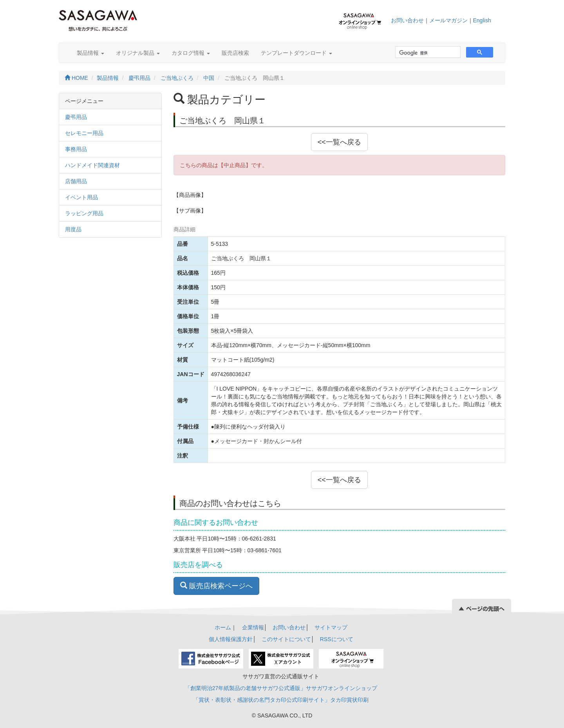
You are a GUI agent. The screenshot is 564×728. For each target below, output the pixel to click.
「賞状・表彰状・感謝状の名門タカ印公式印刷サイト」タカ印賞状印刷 (281, 700)
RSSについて (337, 639)
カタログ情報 (191, 53)
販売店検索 (235, 53)
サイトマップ (331, 627)
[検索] (427, 53)
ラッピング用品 (84, 213)
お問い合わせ (407, 20)
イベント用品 (81, 197)
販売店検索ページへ (216, 586)
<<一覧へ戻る (339, 142)
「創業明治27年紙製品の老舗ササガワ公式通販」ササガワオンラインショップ (281, 688)
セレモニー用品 (84, 133)
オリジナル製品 (138, 53)
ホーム (223, 627)
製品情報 (90, 53)
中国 (209, 78)
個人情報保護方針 (231, 639)
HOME (76, 78)
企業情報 (253, 627)
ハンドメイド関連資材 (92, 165)
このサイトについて (286, 639)
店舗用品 (76, 181)
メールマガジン (448, 20)
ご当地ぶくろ (177, 78)
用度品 (73, 229)
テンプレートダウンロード (296, 53)
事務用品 (76, 149)
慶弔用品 (139, 78)
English (482, 20)
